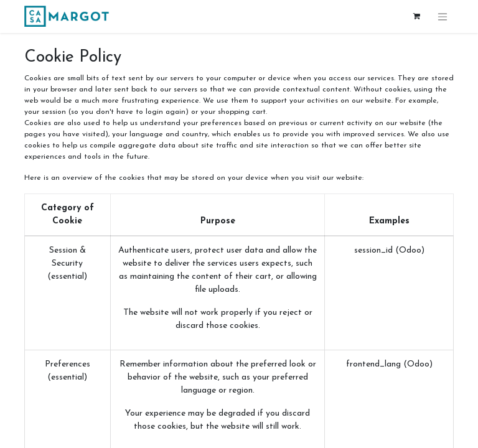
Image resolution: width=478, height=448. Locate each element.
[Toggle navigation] (443, 16)
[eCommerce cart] (416, 16)
